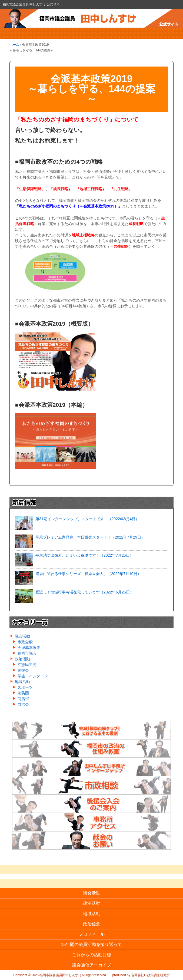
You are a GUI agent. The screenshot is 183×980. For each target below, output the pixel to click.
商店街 (23, 699)
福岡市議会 (27, 653)
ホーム (14, 45)
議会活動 (22, 636)
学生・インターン (33, 676)
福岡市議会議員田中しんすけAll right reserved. (73, 975)
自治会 (23, 704)
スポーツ (25, 687)
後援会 (23, 670)
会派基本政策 (29, 648)
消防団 (23, 693)
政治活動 (22, 659)
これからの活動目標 (92, 955)
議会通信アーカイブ (92, 965)
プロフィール (92, 934)
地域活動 (22, 682)
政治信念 (92, 924)
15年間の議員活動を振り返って (92, 944)
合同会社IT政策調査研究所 (150, 975)
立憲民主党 (27, 665)
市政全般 (25, 642)
